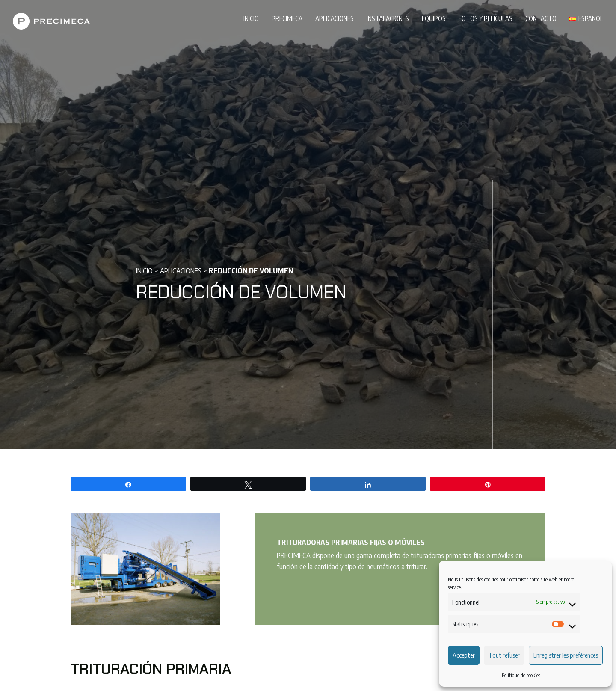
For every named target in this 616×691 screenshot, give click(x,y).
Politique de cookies (521, 675)
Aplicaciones (335, 18)
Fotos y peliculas (486, 18)
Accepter (464, 655)
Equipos (434, 18)
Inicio (251, 18)
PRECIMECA (287, 18)
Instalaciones (388, 18)
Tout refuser (504, 655)
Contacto (541, 18)
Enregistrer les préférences (566, 655)
